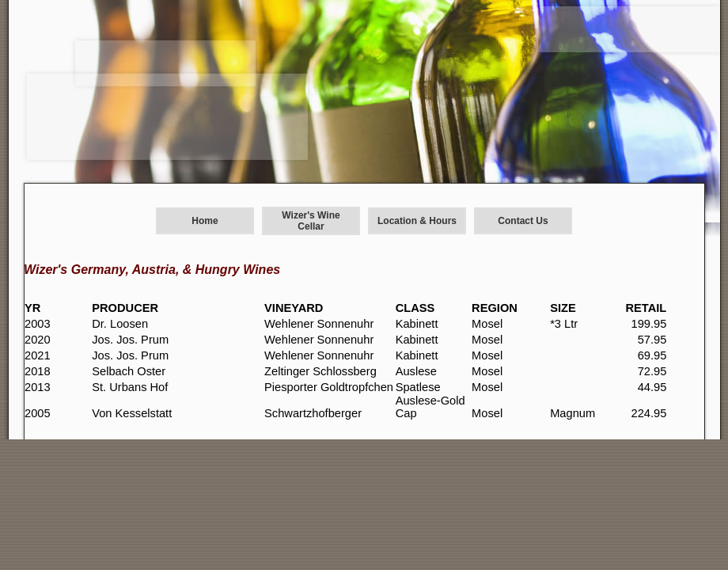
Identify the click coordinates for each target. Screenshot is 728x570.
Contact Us (523, 221)
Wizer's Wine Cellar (311, 221)
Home (205, 221)
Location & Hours (417, 221)
